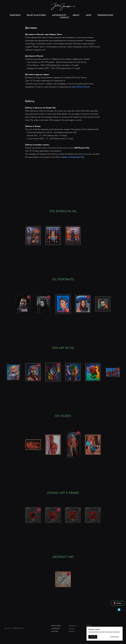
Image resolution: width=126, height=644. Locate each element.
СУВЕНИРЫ (55, 629)
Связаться (73, 626)
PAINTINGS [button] (15, 15)
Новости (72, 631)
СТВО (59, 626)
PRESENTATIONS (105, 15)
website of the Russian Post (72, 157)
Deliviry (89, 626)
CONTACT (65, 17)
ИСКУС (54, 626)
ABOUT (76, 15)
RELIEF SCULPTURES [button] (36, 15)
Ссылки (72, 629)
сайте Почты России (81, 87)
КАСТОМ (55, 631)
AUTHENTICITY (59, 15)
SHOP (89, 15)
